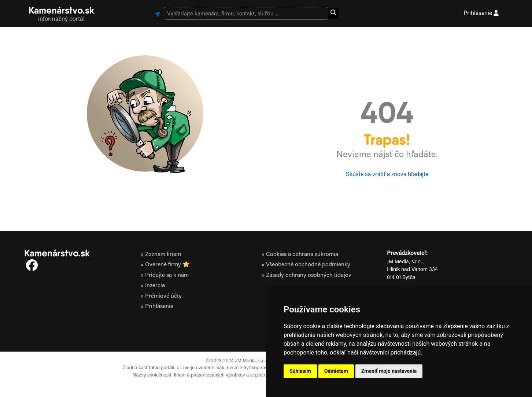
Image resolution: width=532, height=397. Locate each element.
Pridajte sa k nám (167, 275)
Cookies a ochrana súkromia (302, 255)
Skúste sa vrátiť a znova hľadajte (387, 175)
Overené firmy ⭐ (167, 265)
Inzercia (155, 286)
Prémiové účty (163, 296)
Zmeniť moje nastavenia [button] (389, 371)
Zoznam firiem (163, 255)
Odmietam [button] (336, 371)
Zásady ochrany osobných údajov (309, 275)
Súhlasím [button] (300, 371)
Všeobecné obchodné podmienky (308, 265)
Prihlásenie (481, 13)
